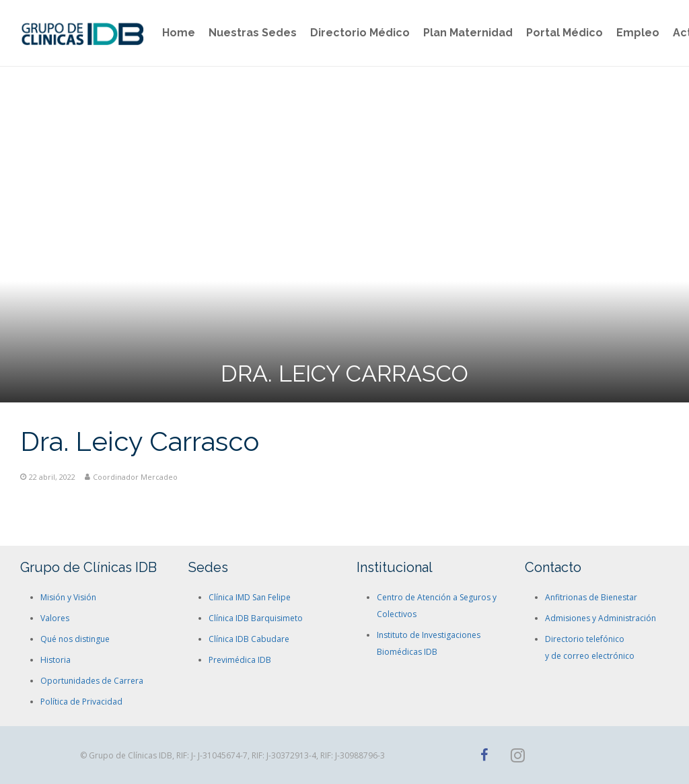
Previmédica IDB (240, 660)
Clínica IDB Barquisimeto (256, 618)
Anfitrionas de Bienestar (591, 597)
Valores (55, 618)
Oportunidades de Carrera (92, 681)
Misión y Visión (68, 597)
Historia (56, 660)
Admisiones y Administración (601, 618)
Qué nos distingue (75, 639)
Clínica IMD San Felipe (250, 597)
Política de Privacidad (81, 702)
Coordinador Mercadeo (135, 477)
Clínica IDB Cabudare (249, 639)
